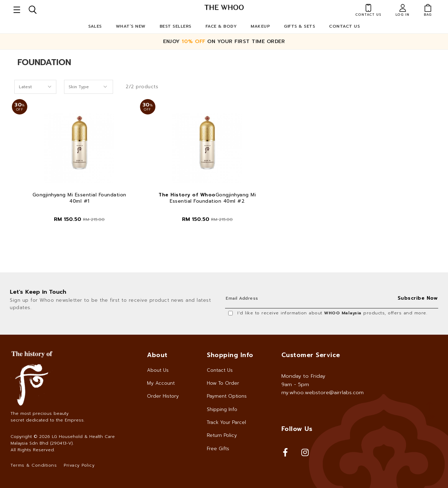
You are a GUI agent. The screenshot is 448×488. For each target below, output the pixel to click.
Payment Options (227, 396)
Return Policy (222, 435)
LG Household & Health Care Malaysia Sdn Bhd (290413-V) (63, 440)
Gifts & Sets (299, 26)
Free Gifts (218, 449)
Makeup (260, 26)
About (157, 355)
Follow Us (297, 429)
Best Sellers (176, 26)
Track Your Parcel (226, 422)
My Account (161, 383)
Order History (163, 396)
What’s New (131, 26)
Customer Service (311, 355)
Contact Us (344, 26)
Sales (95, 26)
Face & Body (221, 26)
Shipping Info (222, 409)
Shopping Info (230, 355)
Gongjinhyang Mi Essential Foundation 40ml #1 (79, 198)
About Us (158, 370)
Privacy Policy (79, 465)
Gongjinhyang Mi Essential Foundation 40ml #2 (207, 198)
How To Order (223, 383)
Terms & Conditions (34, 465)
